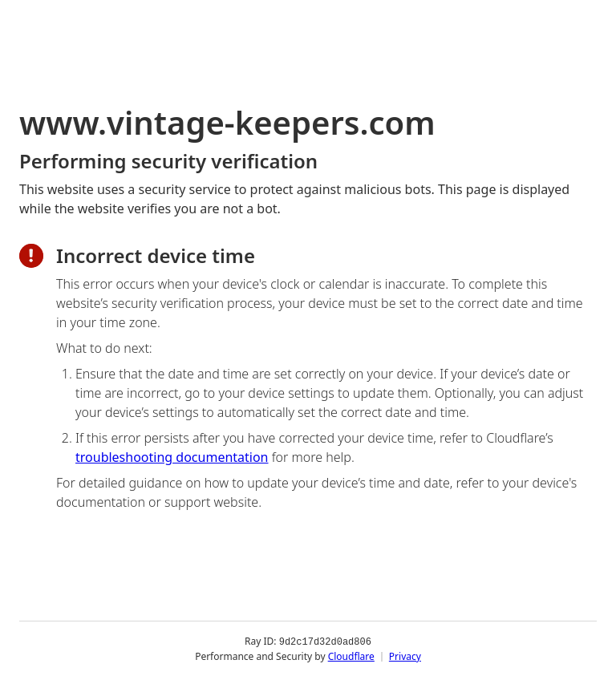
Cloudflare (351, 656)
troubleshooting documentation (172, 457)
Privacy (405, 656)
